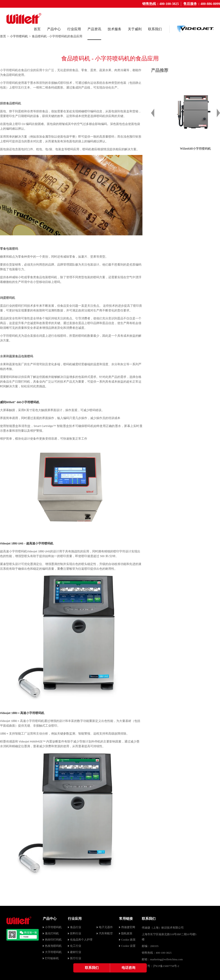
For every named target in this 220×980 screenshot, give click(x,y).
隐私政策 (127, 933)
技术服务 (115, 29)
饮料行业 (76, 933)
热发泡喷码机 (53, 946)
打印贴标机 (52, 958)
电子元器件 (106, 927)
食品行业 (76, 927)
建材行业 (76, 952)
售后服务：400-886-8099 (202, 4)
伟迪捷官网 (128, 927)
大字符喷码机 (53, 952)
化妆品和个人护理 (81, 940)
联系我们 (155, 29)
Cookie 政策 (128, 940)
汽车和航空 (106, 933)
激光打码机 (52, 933)
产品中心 (54, 29)
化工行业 (76, 946)
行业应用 (74, 29)
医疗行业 (76, 958)
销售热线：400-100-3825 (161, 4)
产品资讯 (94, 29)
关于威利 (135, 29)
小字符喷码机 (19, 36)
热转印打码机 (53, 940)
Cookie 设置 (128, 946)
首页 (37, 29)
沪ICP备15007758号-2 (166, 966)
